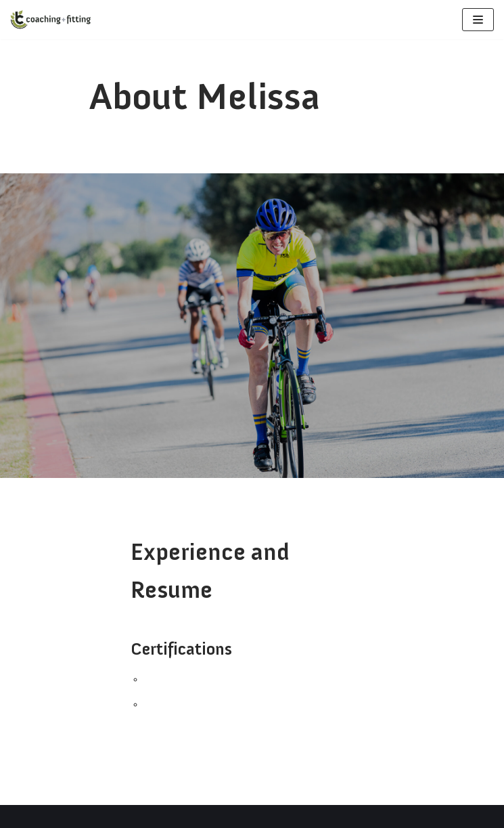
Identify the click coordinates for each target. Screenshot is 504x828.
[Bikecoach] (51, 20)
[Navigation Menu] (478, 20)
